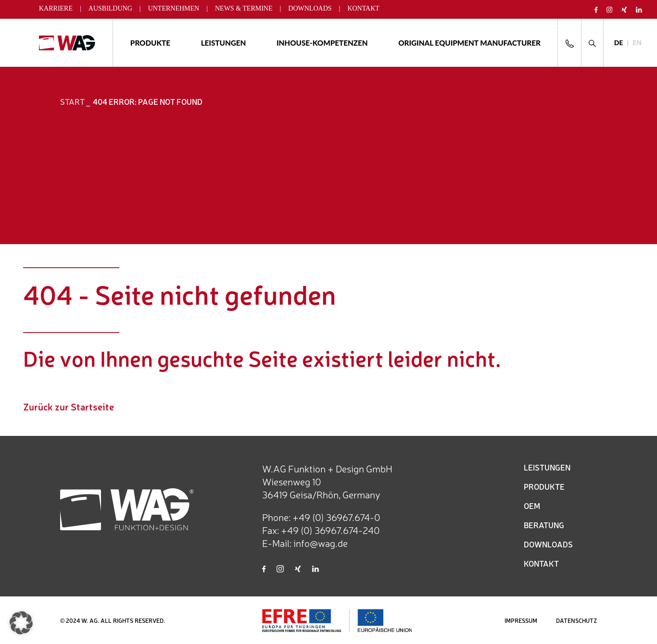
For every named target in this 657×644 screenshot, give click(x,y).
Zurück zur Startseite (69, 406)
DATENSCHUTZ (576, 620)
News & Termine (244, 8)
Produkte (150, 43)
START (72, 101)
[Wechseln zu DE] (619, 43)
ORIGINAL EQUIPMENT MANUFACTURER (469, 43)
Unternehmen (174, 8)
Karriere (56, 8)
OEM (532, 506)
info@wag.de (321, 543)
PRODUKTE (544, 486)
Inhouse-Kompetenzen (322, 43)
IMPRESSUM (521, 620)
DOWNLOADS (548, 544)
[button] (21, 623)
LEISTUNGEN (547, 467)
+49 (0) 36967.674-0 (336, 517)
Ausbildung (110, 8)
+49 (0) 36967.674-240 (330, 530)
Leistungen (224, 43)
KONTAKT (541, 563)
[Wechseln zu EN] (637, 43)
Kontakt (363, 8)
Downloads (310, 8)
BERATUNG (544, 525)
